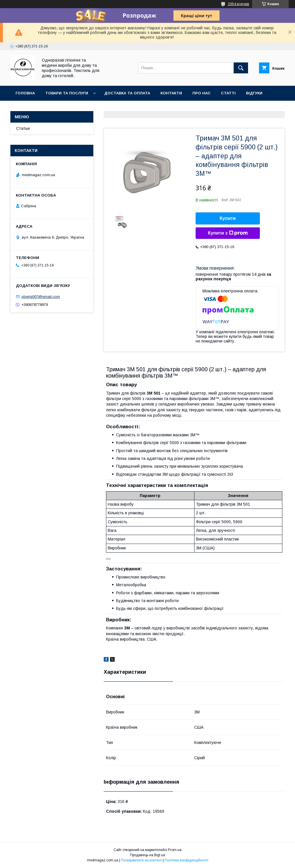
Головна (25, 93)
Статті (228, 93)
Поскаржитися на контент (141, 860)
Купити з (228, 233)
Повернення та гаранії (40, 108)
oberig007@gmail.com (41, 297)
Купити (228, 218)
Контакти (171, 93)
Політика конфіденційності (186, 860)
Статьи (23, 128)
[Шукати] (241, 68)
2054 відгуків (239, 4)
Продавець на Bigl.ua (147, 855)
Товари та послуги (67, 93)
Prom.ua (175, 850)
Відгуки (254, 93)
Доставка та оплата (127, 93)
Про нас (202, 93)
